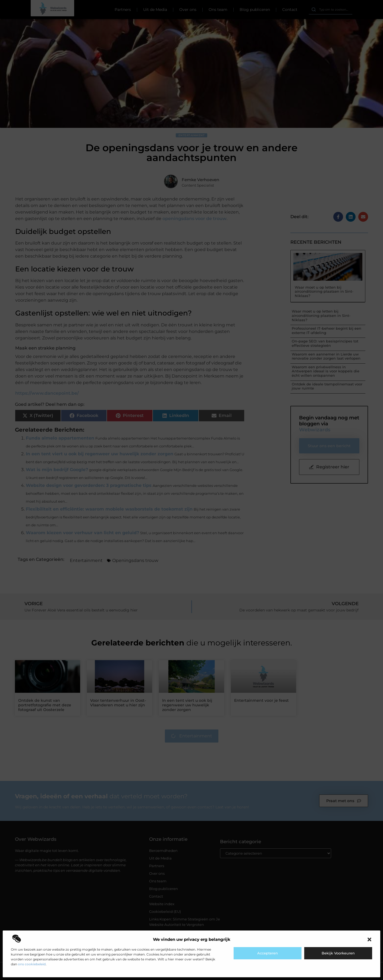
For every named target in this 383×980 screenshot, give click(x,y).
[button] (369, 939)
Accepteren (268, 953)
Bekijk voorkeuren (338, 953)
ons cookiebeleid (32, 964)
